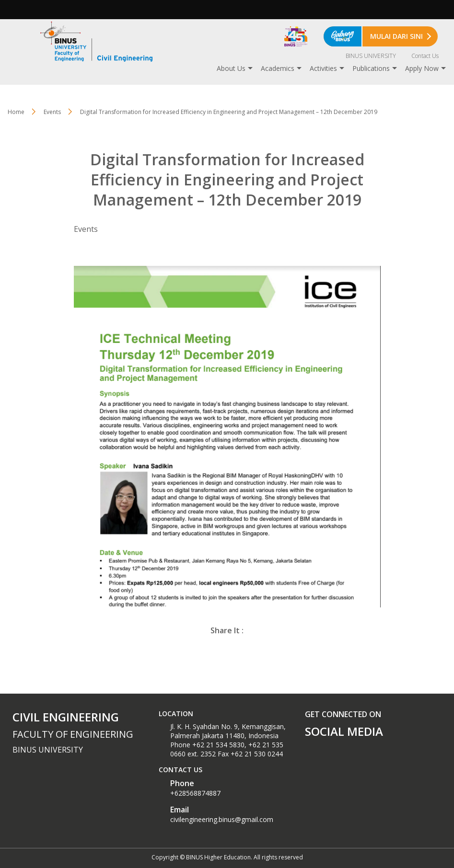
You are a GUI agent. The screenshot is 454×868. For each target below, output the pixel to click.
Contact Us (425, 56)
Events (52, 112)
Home (16, 112)
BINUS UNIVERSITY (371, 56)
